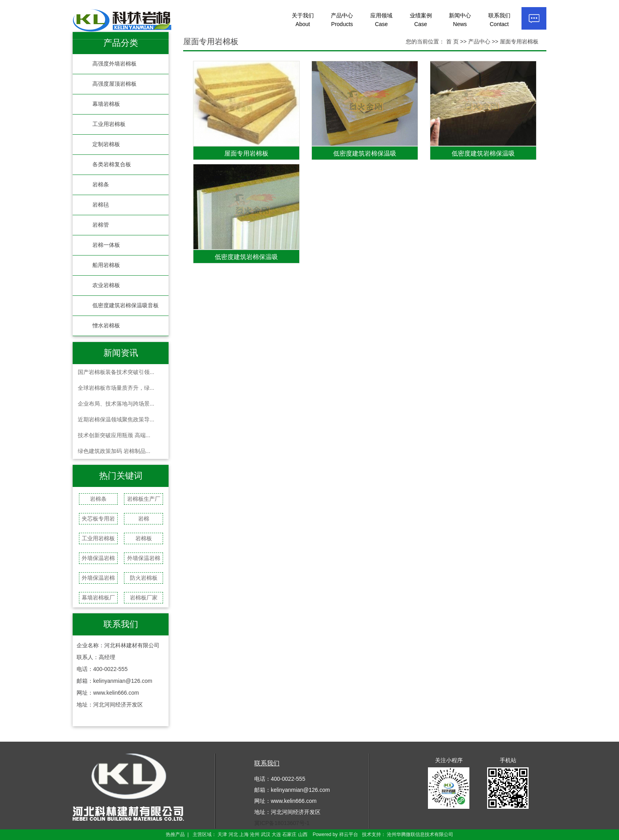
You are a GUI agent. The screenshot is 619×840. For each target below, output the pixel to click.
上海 (244, 834)
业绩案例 (421, 20)
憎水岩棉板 (106, 326)
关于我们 (303, 20)
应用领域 (381, 20)
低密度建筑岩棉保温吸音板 (126, 305)
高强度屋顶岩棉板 (114, 84)
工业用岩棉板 (109, 124)
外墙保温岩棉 (98, 558)
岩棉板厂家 (144, 598)
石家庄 (289, 834)
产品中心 (342, 20)
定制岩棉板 (106, 144)
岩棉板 (144, 538)
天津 (222, 834)
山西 (303, 834)
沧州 (255, 834)
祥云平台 (349, 834)
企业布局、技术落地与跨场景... (116, 404)
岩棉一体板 (106, 245)
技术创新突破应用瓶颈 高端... (114, 435)
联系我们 (499, 20)
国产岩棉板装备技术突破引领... (116, 372)
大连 (276, 834)
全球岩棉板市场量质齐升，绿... (116, 388)
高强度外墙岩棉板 (114, 64)
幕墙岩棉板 (106, 104)
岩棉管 (101, 225)
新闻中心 (460, 20)
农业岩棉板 (106, 285)
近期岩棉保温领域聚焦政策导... (116, 419)
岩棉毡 (101, 205)
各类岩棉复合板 (112, 164)
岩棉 (144, 519)
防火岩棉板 (144, 578)
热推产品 (175, 834)
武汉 (266, 834)
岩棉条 (101, 185)
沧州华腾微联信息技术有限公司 (420, 834)
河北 (233, 834)
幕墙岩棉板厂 (98, 598)
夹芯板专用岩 (98, 519)
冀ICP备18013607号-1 (282, 823)
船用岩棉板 (106, 265)
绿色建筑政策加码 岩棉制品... (114, 451)
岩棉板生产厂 (144, 499)
